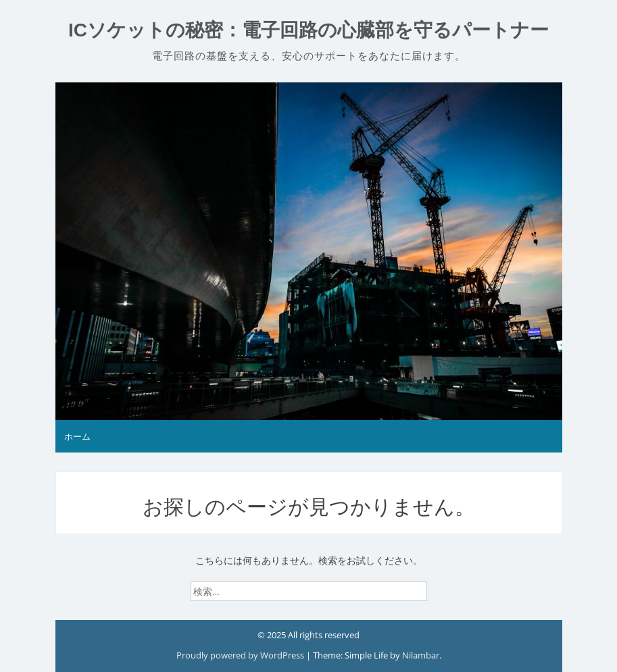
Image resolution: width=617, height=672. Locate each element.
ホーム (77, 436)
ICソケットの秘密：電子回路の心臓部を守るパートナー (308, 30)
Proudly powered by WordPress (241, 655)
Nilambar (421, 655)
